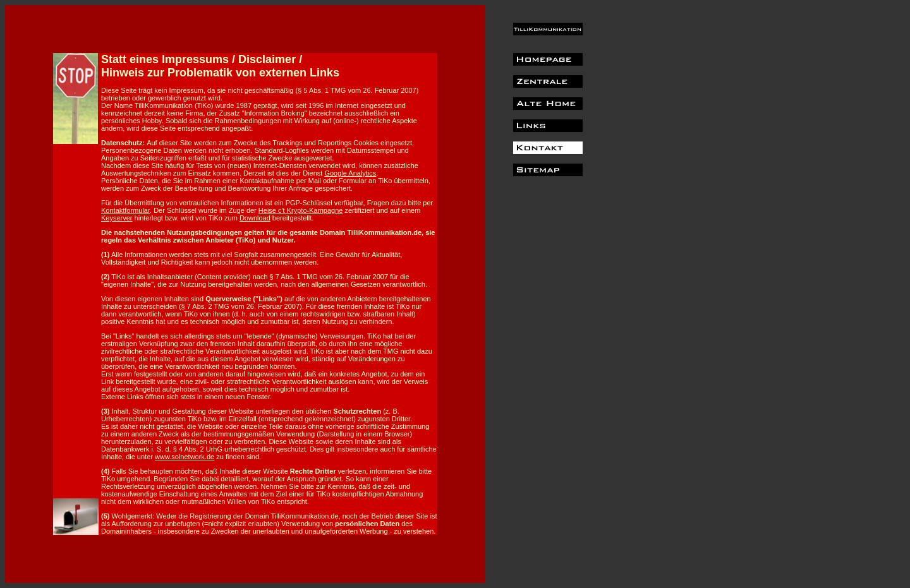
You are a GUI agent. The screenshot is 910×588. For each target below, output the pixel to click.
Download (255, 218)
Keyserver (117, 218)
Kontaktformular (125, 210)
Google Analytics (350, 173)
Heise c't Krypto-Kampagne (301, 210)
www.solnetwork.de (185, 457)
